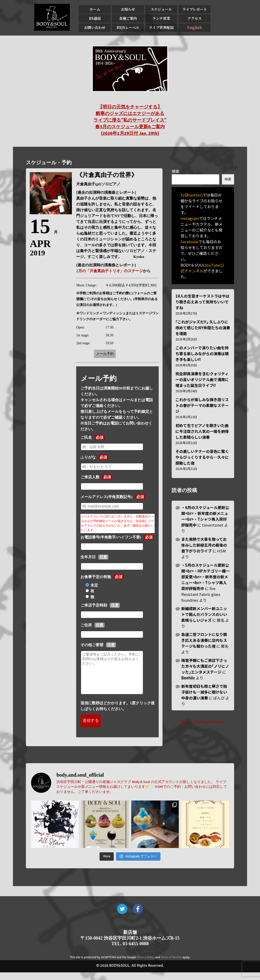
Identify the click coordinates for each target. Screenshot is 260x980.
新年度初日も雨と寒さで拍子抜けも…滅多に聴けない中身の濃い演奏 (204, 692)
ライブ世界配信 (161, 27)
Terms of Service (171, 965)
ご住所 (86, 625)
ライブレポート (195, 9)
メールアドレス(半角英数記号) (107, 497)
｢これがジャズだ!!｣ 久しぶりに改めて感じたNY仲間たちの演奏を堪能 (203, 328)
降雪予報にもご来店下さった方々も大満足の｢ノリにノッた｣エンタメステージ (205, 666)
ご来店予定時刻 (94, 605)
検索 (175, 171)
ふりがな (88, 457)
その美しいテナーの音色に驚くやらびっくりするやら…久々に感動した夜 (202, 457)
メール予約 (105, 354)
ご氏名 (86, 437)
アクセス (194, 18)
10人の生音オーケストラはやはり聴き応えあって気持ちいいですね (202, 302)
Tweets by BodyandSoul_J (203, 721)
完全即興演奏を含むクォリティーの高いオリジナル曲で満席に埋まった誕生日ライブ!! (202, 379)
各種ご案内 (128, 18)
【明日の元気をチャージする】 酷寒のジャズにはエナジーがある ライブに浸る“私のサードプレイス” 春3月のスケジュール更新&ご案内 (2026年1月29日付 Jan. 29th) (130, 120)
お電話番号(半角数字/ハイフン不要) (111, 537)
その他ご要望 (92, 645)
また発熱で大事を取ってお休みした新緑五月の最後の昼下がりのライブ (204, 545)
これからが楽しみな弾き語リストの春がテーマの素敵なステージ (202, 405)
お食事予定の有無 (96, 577)
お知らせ (128, 9)
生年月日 (88, 557)
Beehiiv (188, 678)
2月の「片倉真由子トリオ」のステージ (110, 271)
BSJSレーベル (128, 27)
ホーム (95, 9)
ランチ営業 (161, 18)
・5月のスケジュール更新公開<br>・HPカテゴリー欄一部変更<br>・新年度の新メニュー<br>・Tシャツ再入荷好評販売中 (205, 577)
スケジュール (161, 9)
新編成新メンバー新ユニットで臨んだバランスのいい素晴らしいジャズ (204, 614)
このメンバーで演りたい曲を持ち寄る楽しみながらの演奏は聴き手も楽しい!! (202, 354)
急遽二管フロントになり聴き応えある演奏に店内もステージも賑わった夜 (204, 640)
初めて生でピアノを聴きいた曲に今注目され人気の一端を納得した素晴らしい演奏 (202, 431)
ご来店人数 (90, 477)
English (194, 27)
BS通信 (95, 18)
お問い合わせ (95, 27)
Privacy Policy (146, 965)
